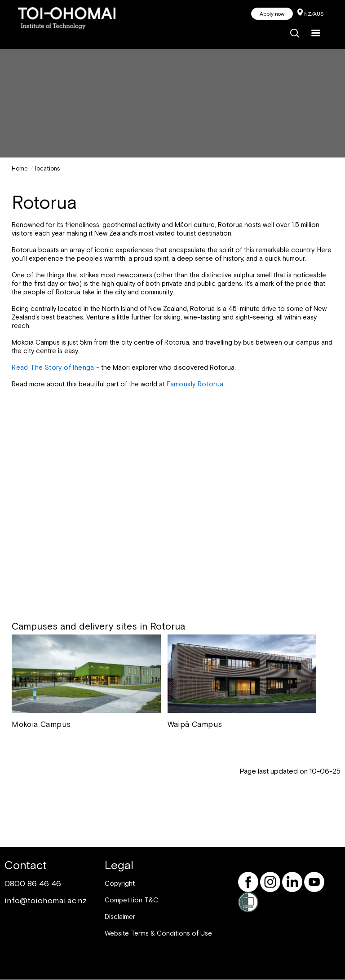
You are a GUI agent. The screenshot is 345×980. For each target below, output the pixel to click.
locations (48, 168)
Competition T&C (131, 900)
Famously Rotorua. (196, 384)
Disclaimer (120, 917)
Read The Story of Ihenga (54, 367)
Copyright (120, 883)
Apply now (272, 14)
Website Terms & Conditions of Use (158, 933)
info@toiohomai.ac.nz (46, 900)
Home (20, 168)
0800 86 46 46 (33, 883)
